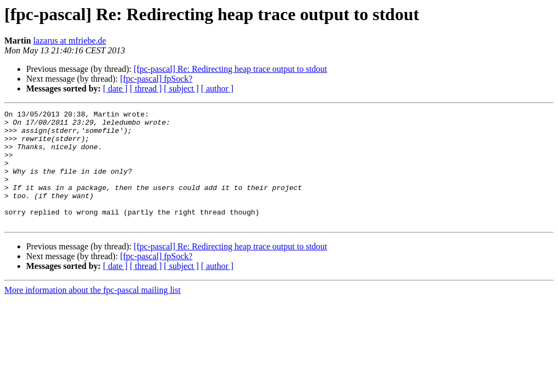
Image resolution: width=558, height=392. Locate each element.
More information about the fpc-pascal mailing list (92, 313)
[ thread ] (146, 88)
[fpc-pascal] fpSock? (156, 79)
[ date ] (115, 88)
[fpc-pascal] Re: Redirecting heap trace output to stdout (230, 69)
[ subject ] (181, 88)
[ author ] (217, 88)
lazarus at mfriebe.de (70, 41)
